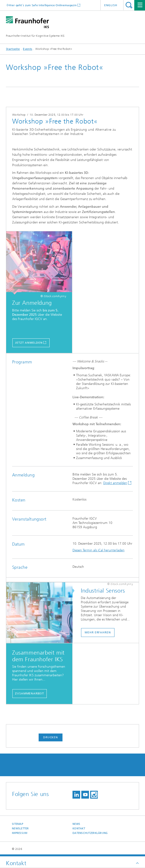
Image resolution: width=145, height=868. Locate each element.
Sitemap (18, 824)
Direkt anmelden (115, 483)
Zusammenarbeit (30, 693)
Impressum (20, 833)
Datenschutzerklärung (90, 833)
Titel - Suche (129, 5)
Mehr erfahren (98, 632)
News (76, 824)
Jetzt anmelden (29, 343)
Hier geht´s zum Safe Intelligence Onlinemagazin (43, 5)
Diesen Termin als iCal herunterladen (98, 550)
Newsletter (20, 829)
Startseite (13, 49)
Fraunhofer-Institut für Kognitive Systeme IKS (35, 36)
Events (28, 49)
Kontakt (79, 829)
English (111, 5)
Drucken (51, 737)
